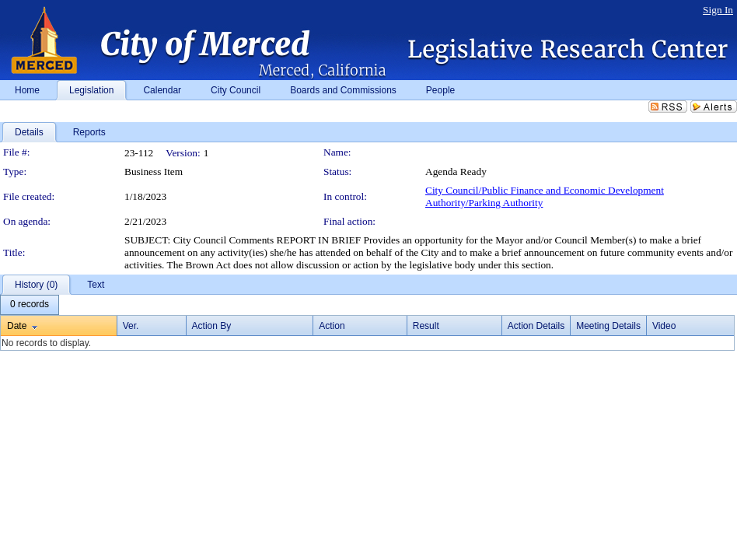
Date (17, 326)
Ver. (131, 326)
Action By (212, 326)
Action (332, 326)
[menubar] (30, 305)
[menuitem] (30, 305)
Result (426, 326)
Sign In (718, 10)
